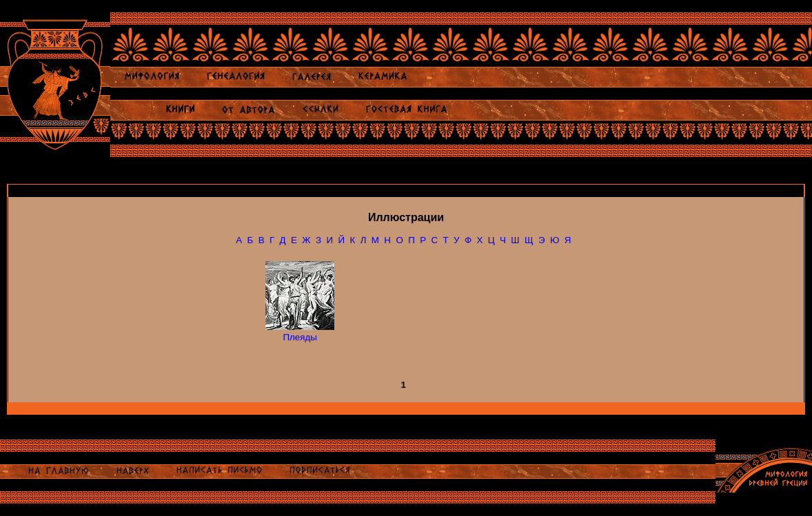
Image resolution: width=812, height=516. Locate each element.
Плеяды (300, 337)
